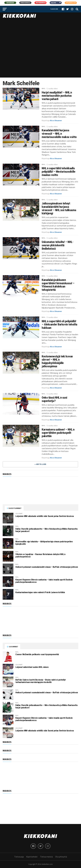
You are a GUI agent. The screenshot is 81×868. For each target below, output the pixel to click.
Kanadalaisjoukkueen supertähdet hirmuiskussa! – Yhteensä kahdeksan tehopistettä (58, 285)
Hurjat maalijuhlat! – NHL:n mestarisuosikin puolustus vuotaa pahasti (57, 96)
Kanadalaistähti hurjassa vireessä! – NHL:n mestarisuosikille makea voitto (59, 134)
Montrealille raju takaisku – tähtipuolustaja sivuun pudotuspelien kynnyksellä (44, 543)
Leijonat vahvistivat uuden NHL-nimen (32, 667)
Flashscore (54, 9)
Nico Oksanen (56, 120)
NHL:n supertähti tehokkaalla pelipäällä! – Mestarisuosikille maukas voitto (58, 172)
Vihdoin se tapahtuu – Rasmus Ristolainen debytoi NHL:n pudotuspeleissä (40, 555)
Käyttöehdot (32, 857)
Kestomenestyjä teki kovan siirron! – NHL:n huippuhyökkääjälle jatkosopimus (57, 361)
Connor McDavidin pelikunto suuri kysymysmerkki (37, 654)
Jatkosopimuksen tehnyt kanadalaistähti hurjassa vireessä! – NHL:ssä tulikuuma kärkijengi (59, 208)
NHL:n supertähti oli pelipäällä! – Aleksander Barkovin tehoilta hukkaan (59, 324)
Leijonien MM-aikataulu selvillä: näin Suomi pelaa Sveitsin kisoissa (45, 516)
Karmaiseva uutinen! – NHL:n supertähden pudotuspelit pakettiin (58, 433)
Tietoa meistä (46, 857)
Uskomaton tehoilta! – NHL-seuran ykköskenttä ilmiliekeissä (57, 245)
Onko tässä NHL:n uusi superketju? (54, 399)
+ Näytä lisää (40, 464)
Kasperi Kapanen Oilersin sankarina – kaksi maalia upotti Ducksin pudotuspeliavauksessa (44, 581)
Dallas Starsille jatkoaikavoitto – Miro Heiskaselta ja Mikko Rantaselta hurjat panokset (46, 530)
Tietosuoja (19, 857)
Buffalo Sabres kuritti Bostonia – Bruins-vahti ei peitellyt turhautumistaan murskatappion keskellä (41, 681)
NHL (44, 88)
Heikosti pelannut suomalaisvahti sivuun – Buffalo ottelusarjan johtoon (47, 567)
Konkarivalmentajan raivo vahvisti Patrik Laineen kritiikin (40, 592)
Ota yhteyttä (61, 857)
